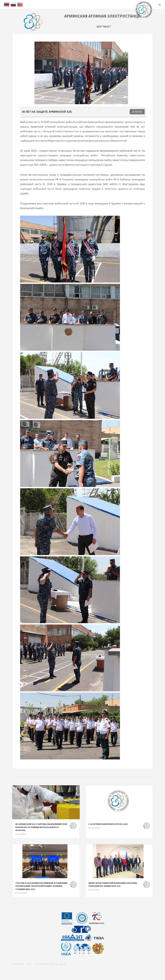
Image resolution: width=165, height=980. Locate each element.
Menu (160, 5)
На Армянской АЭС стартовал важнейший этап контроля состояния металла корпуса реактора (41, 827)
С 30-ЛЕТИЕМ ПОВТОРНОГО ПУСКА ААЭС (108, 824)
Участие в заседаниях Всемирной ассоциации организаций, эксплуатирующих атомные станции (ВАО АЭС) (41, 886)
